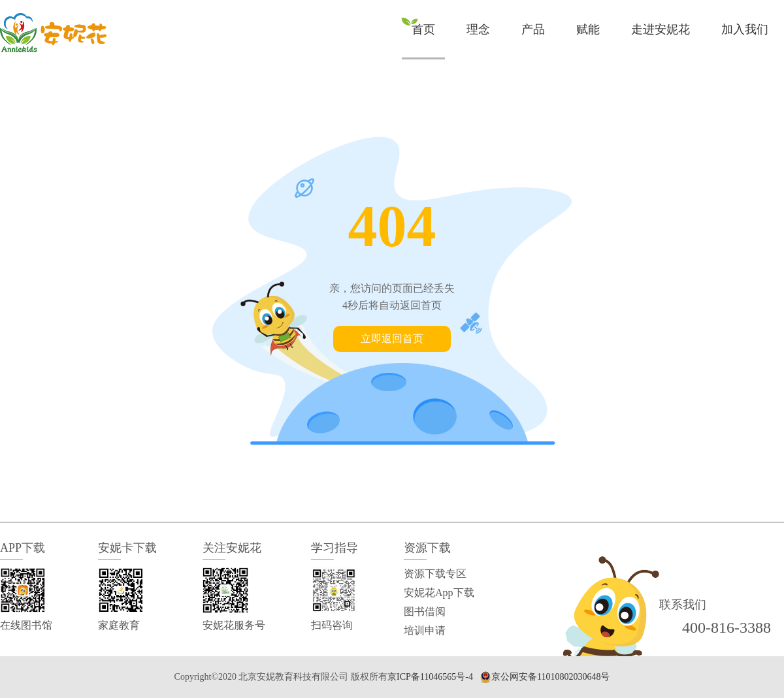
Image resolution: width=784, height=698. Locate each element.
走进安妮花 (661, 29)
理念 (478, 29)
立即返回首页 (392, 339)
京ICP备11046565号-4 (430, 677)
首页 (423, 29)
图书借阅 (425, 611)
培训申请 (425, 630)
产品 (533, 29)
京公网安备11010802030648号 (550, 677)
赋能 (588, 29)
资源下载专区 (435, 574)
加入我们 (745, 29)
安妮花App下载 (439, 593)
